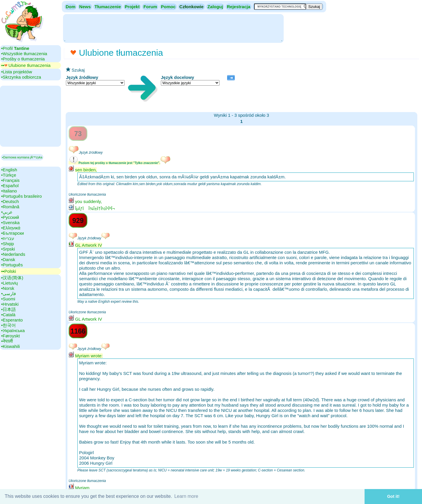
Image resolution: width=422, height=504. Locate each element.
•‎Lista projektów (17, 72)
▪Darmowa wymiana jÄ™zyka (22, 157)
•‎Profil (15, 48)
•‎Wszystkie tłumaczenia (24, 54)
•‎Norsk (8, 288)
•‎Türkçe (9, 175)
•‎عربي (7, 212)
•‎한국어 (8, 325)
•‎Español (10, 186)
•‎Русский (10, 217)
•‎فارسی (8, 294)
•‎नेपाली (7, 341)
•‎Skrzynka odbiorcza (21, 77)
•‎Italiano (9, 191)
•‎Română (10, 207)
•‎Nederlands (13, 254)
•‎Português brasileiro (22, 196)
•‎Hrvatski (10, 304)
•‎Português (12, 265)
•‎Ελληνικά (11, 228)
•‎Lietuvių (10, 283)
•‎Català (8, 315)
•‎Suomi (8, 299)
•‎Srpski (8, 249)
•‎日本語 (8, 309)
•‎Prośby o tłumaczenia (23, 59)
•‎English (9, 170)
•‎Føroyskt (11, 336)
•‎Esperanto (12, 320)
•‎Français (10, 180)
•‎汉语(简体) (12, 278)
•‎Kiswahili (11, 346)
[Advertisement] (173, 28)
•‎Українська (13, 330)
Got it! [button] (393, 496)
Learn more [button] (186, 496)
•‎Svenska (10, 223)
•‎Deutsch (10, 201)
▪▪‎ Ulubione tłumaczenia (26, 65)
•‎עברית (8, 238)
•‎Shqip (8, 244)
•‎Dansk (8, 259)
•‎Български (13, 233)
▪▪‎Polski (9, 271)
